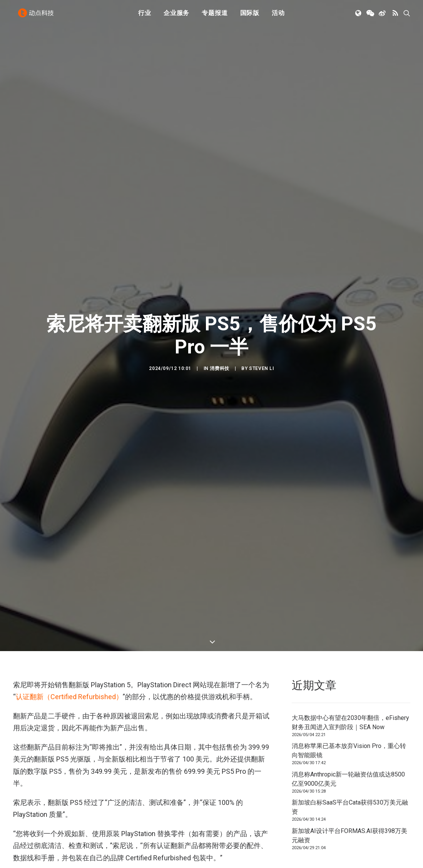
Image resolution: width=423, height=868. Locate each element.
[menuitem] (145, 17)
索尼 (39, 782)
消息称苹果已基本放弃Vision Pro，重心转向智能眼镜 (349, 574)
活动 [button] (278, 16)
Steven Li (261, 280)
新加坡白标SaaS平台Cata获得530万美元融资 (350, 631)
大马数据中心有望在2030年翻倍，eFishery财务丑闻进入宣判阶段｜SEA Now (350, 546)
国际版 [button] (250, 16)
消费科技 (219, 280)
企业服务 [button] (176, 16)
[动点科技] (38, 17)
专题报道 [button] (215, 16)
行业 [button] (145, 16)
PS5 (21, 782)
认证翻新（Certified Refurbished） (69, 520)
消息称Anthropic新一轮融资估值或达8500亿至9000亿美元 (348, 602)
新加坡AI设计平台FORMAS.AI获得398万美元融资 (349, 659)
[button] (359, 17)
